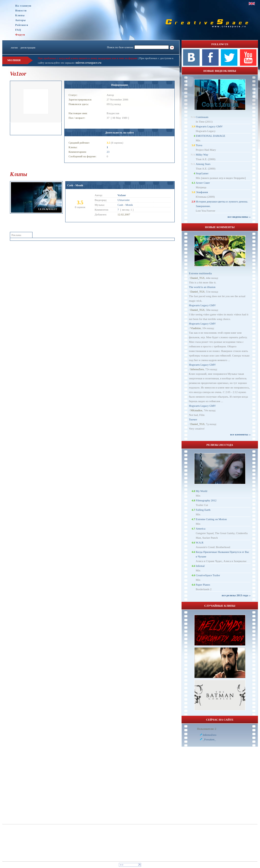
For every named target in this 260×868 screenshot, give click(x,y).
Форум (20, 35)
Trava (199, 145)
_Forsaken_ (209, 739)
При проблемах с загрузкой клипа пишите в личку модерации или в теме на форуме (88, 58)
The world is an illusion (202, 287)
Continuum (202, 117)
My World (201, 491)
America (201, 529)
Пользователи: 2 (207, 729)
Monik (129, 205)
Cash (120, 205)
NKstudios (196, 410)
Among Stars (203, 164)
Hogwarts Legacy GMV (209, 126)
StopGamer (202, 173)
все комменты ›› (240, 434)
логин (14, 47)
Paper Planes (203, 585)
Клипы (20, 15)
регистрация (28, 47)
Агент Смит (203, 183)
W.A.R (200, 542)
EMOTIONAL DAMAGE (210, 136)
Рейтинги (22, 25)
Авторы (21, 20)
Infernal (200, 566)
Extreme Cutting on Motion (211, 519)
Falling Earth (203, 510)
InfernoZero (197, 369)
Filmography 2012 (206, 500)
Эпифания (202, 192)
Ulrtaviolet (124, 200)
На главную (23, 6)
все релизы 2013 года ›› (236, 595)
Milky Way (202, 155)
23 (108, 152)
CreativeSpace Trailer (208, 575)
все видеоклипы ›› (239, 217)
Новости (21, 11)
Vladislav (196, 328)
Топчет (193, 419)
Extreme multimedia (200, 273)
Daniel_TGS (198, 278)
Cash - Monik (75, 185)
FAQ (18, 30)
